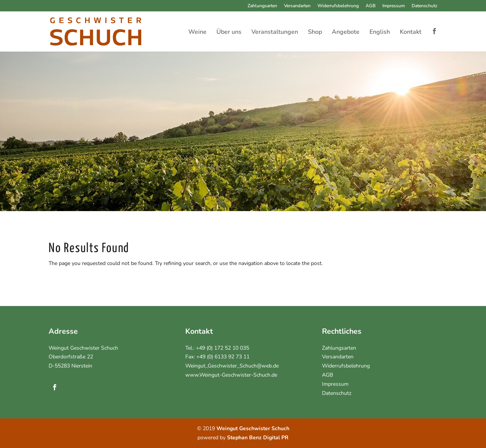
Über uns (229, 33)
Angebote (346, 33)
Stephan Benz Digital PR (258, 438)
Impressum (394, 6)
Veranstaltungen (275, 33)
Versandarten (297, 6)
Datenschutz (424, 6)
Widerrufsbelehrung (338, 6)
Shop (315, 33)
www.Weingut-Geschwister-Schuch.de (231, 375)
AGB (371, 6)
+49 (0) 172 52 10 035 (222, 348)
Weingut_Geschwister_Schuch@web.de (232, 366)
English (380, 33)
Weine (197, 33)
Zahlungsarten (262, 6)
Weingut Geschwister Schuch (83, 348)
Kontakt (411, 33)
